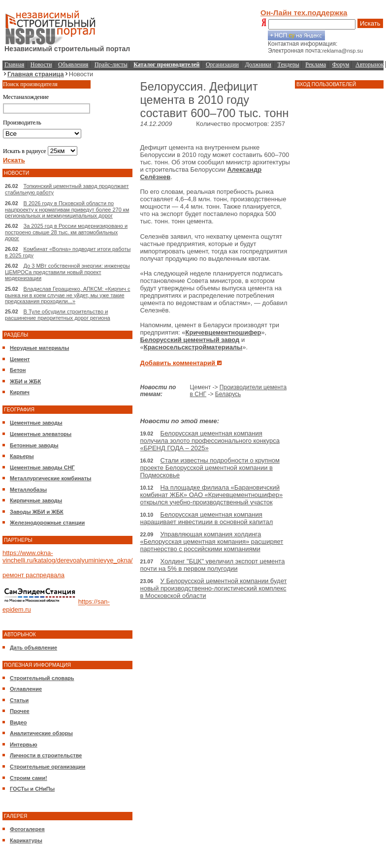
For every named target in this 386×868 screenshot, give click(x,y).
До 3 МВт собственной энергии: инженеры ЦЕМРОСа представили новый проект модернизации (67, 272)
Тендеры (289, 64)
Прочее (20, 711)
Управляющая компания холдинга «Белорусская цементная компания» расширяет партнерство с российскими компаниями (211, 542)
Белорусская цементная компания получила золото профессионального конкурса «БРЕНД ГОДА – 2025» (209, 441)
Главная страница (36, 74)
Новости (41, 64)
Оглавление (26, 689)
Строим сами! (29, 778)
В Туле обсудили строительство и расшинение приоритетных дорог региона (58, 315)
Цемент (20, 359)
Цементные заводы (36, 423)
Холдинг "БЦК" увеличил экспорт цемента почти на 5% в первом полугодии (212, 565)
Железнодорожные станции (47, 523)
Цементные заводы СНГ (42, 467)
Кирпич (20, 392)
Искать (370, 23)
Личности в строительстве (46, 755)
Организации (222, 64)
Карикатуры (26, 840)
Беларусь (228, 394)
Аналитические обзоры (41, 733)
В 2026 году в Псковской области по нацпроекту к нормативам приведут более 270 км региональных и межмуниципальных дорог (67, 209)
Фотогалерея (27, 829)
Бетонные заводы (34, 445)
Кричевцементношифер (224, 332)
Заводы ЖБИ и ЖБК (37, 512)
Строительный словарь (42, 678)
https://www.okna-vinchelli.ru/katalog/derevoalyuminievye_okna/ (67, 557)
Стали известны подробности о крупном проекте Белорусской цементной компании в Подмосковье (210, 468)
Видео (18, 722)
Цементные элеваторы (41, 434)
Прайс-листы (111, 64)
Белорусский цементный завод (190, 340)
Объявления (73, 64)
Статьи (19, 700)
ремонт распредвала (33, 575)
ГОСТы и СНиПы (32, 789)
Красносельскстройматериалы (193, 347)
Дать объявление (33, 648)
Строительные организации (48, 767)
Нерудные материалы (39, 348)
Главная (14, 64)
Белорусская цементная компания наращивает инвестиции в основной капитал (206, 518)
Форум (341, 64)
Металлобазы (28, 490)
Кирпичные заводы (36, 500)
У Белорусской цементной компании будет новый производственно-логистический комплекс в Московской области (213, 588)
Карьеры (22, 456)
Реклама (316, 64)
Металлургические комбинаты (50, 478)
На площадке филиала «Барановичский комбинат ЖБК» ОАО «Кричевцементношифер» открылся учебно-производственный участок (211, 495)
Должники (258, 64)
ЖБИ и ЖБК (25, 381)
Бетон (18, 370)
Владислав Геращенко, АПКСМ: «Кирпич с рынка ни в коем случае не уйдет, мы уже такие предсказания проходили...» (67, 295)
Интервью (24, 744)
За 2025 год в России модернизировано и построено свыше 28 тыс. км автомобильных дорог (66, 232)
